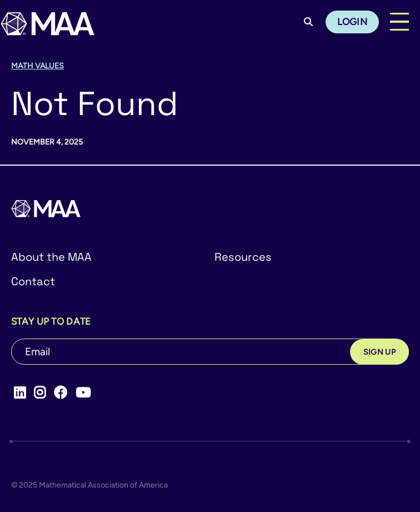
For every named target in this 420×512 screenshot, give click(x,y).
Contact (33, 281)
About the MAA (51, 257)
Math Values (37, 66)
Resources (243, 257)
